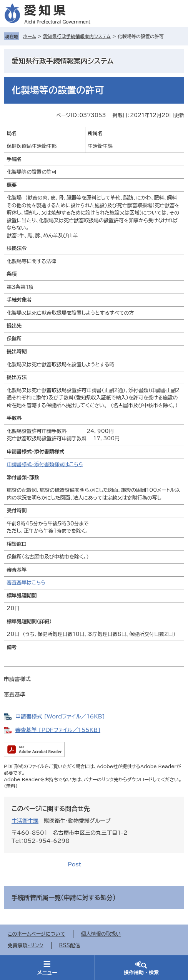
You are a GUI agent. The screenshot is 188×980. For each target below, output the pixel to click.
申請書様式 (17, 679)
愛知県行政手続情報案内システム (77, 36)
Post (74, 864)
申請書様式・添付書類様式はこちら (45, 464)
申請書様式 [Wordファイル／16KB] (60, 717)
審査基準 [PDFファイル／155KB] (58, 730)
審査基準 (15, 695)
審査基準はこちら (26, 583)
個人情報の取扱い (101, 934)
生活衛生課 (25, 821)
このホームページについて (37, 934)
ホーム (30, 36)
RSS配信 (70, 946)
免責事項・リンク (26, 946)
